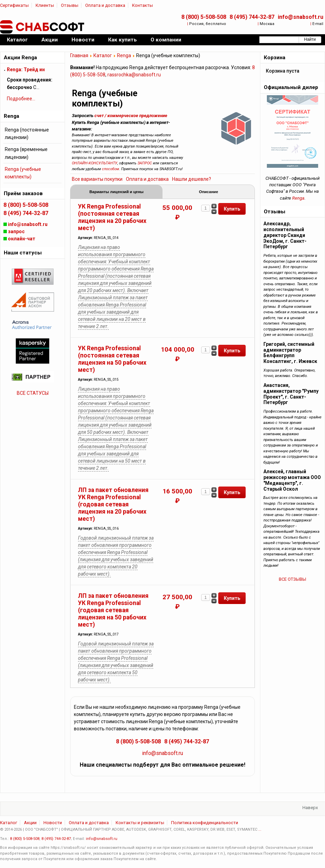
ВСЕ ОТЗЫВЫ (292, 579)
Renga (124, 55)
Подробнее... (21, 99)
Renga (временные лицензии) (26, 153)
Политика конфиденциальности (205, 823)
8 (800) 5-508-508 (204, 17)
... (260, 830)
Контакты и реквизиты (140, 823)
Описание (208, 192)
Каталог (103, 55)
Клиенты (45, 5)
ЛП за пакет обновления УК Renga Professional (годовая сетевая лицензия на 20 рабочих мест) (113, 505)
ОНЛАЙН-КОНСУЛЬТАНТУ (95, 163)
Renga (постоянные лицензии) (27, 134)
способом (110, 169)
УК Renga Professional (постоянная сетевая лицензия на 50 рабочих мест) (112, 360)
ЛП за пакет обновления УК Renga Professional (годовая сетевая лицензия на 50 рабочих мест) (113, 611)
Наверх (310, 808)
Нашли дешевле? (192, 179)
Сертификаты (14, 5)
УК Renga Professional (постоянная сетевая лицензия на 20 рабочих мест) (112, 218)
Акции (30, 823)
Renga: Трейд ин (26, 70)
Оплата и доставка (105, 5)
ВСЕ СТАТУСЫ (33, 393)
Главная (79, 55)
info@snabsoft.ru (301, 17)
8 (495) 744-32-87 (252, 17)
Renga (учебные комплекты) (23, 173)
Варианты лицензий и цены (116, 192)
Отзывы (70, 5)
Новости (53, 823)
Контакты (142, 5)
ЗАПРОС (145, 163)
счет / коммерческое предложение (131, 116)
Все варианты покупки (97, 179)
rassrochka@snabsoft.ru (134, 75)
